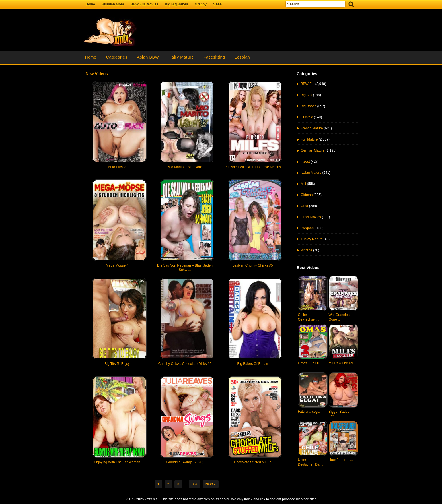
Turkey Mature (312, 239)
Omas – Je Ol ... (310, 363)
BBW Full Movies (144, 4)
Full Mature (309, 139)
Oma (305, 206)
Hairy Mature (181, 57)
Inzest (305, 162)
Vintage (307, 250)
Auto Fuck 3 (117, 167)
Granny (201, 4)
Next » (211, 484)
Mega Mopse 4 (117, 265)
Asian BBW (148, 57)
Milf (304, 184)
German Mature (313, 150)
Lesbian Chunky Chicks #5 (252, 265)
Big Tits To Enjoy (117, 364)
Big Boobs (309, 106)
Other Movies (311, 217)
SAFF (218, 4)
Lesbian (242, 57)
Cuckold (307, 117)
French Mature (312, 128)
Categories (117, 57)
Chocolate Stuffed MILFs (253, 462)
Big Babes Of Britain (252, 364)
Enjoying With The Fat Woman (117, 462)
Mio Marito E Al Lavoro (185, 167)
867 (195, 484)
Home (90, 4)
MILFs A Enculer (341, 363)
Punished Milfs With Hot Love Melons (253, 167)
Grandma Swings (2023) (185, 462)
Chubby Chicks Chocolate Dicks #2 (185, 364)
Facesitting (214, 57)
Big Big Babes (176, 4)
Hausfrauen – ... (341, 460)
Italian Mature (311, 173)
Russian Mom (113, 4)
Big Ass (307, 95)
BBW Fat (308, 84)
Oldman (307, 195)
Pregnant (308, 228)
